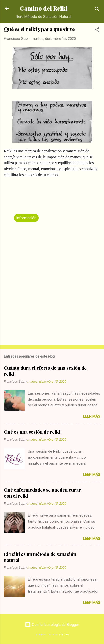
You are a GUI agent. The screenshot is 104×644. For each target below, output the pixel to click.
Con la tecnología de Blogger (52, 625)
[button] (97, 31)
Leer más (92, 416)
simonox (64, 634)
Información (26, 218)
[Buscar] (97, 10)
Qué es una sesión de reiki (32, 432)
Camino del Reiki (44, 8)
